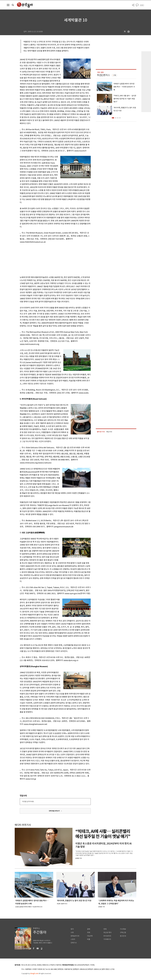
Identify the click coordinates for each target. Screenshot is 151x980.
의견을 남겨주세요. (28, 802)
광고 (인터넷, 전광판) (35, 965)
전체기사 (74, 943)
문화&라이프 (75, 936)
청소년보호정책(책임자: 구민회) (85, 965)
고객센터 (52, 965)
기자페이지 (107, 939)
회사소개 (24, 965)
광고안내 (123, 936)
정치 (72, 929)
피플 (89, 939)
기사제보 (123, 929)
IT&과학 (90, 936)
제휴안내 (45, 965)
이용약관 (58, 965)
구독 (115, 75)
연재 (105, 929)
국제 (89, 933)
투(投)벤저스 (103, 75)
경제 (89, 929)
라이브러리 (107, 936)
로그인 (142, 5)
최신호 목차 (107, 933)
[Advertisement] (50, 259)
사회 (72, 933)
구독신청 (123, 933)
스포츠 (73, 939)
